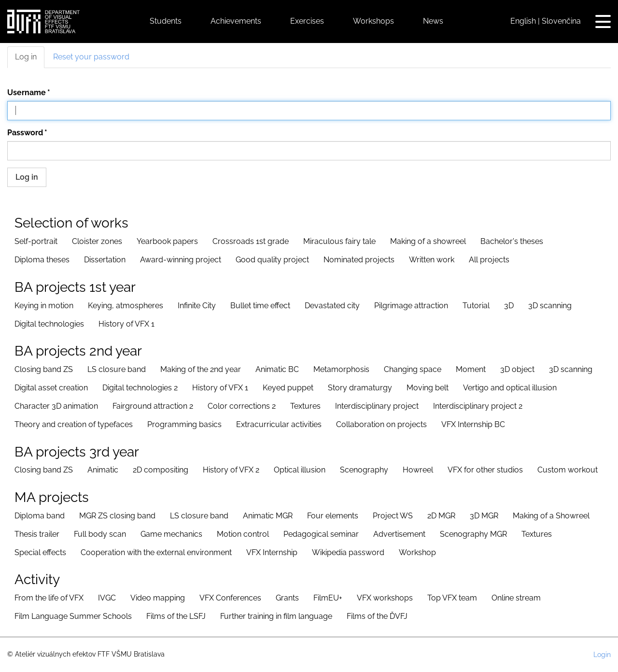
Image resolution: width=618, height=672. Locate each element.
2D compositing (161, 470)
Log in (26, 57)
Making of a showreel (428, 241)
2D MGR (441, 516)
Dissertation (105, 260)
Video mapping (158, 598)
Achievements (236, 21)
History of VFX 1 (126, 324)
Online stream (516, 598)
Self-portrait (36, 241)
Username (27, 93)
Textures (305, 406)
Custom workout (568, 470)
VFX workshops (385, 598)
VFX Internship (272, 552)
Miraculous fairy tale (339, 241)
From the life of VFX (49, 598)
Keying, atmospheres (126, 306)
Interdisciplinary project (377, 406)
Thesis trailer (37, 534)
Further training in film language (276, 616)
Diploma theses (42, 260)
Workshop (417, 552)
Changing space (413, 369)
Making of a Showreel (551, 516)
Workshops (373, 21)
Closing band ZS (44, 369)
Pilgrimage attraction (411, 306)
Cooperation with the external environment (156, 552)
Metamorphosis (341, 369)
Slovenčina (561, 21)
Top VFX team (452, 598)
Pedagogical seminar (321, 534)
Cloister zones (97, 241)
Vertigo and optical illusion (510, 388)
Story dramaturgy (360, 388)
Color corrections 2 (242, 406)
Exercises (307, 21)
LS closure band (117, 369)
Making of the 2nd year (201, 369)
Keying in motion (44, 306)
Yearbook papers (167, 241)
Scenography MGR (473, 534)
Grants (287, 598)
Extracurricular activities (279, 424)
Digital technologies (49, 324)
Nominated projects (359, 260)
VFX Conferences (230, 598)
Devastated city (332, 306)
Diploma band (40, 516)
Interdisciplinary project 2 (478, 406)
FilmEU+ (328, 598)
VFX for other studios (485, 470)
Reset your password (91, 57)
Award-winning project (181, 260)
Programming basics (184, 424)
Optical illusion (300, 470)
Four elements (333, 516)
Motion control (243, 534)
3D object (517, 369)
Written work (432, 260)
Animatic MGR (268, 516)
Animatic (103, 470)
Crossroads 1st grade (251, 241)
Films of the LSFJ (176, 616)
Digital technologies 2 (140, 388)
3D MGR (484, 516)
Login (602, 655)
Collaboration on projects (381, 424)
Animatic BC (277, 369)
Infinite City (197, 306)
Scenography (364, 470)
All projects (489, 260)
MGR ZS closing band (117, 516)
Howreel (418, 470)
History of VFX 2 (231, 470)
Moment (471, 369)
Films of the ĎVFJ (377, 616)
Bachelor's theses (512, 241)
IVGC (107, 598)
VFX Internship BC (473, 424)
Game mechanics (171, 534)
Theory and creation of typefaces (74, 424)
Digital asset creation (51, 388)
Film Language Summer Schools (73, 616)
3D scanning (550, 306)
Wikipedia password (348, 552)
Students (166, 21)
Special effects (40, 552)
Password (25, 133)
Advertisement (399, 534)
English (523, 21)
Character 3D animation (56, 406)
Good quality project (272, 260)
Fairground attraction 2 (153, 406)
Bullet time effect (260, 306)
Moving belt (428, 388)
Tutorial (476, 306)
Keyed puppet (288, 388)
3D (509, 306)
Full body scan (100, 534)
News (433, 21)
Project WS (393, 516)
